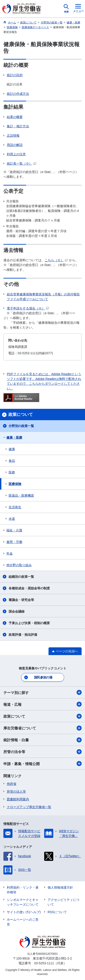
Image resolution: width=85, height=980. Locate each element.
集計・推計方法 (18, 126)
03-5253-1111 (44, 963)
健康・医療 (14, 437)
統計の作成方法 (18, 94)
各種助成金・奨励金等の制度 (29, 588)
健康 (12, 449)
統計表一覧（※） (22, 163)
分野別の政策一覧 (21, 426)
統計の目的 (15, 75)
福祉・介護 (14, 530)
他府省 (12, 784)
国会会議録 (17, 611)
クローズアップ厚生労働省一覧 (29, 807)
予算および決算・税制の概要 (29, 623)
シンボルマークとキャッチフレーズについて (23, 902)
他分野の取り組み (19, 565)
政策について (42, 716)
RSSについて (57, 912)
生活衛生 (15, 507)
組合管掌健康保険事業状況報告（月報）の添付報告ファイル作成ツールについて (43, 297)
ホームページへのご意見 (23, 922)
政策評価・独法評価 (23, 635)
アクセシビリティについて (63, 902)
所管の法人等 (16, 792)
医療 (12, 472)
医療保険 (15, 484)
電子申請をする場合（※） (28, 308)
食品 (12, 461)
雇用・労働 (14, 542)
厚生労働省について (42, 728)
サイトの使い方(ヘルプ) (24, 912)
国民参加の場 (43, 677)
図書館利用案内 (18, 799)
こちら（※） (56, 260)
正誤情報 (13, 136)
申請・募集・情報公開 (42, 764)
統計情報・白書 (42, 740)
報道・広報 (42, 704)
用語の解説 (15, 145)
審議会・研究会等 (21, 600)
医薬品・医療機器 (21, 495)
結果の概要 (15, 117)
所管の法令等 (42, 752)
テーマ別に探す (42, 692)
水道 (12, 519)
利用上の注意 (16, 154)
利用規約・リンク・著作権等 (23, 890)
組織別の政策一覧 (21, 577)
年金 (10, 553)
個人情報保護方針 (60, 887)
